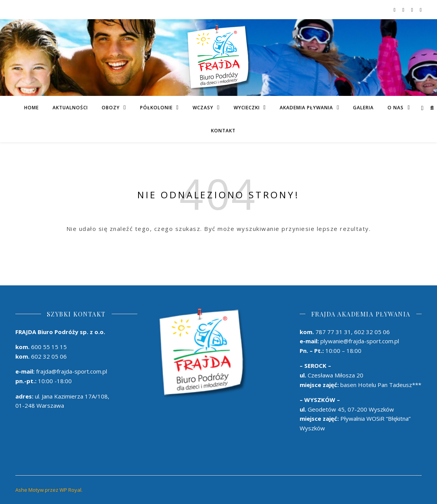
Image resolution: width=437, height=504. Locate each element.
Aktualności (70, 108)
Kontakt (223, 131)
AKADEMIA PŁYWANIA (306, 108)
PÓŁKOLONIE (156, 108)
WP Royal (70, 490)
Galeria (363, 108)
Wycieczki (247, 108)
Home (31, 108)
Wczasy (203, 108)
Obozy (111, 108)
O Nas (396, 108)
